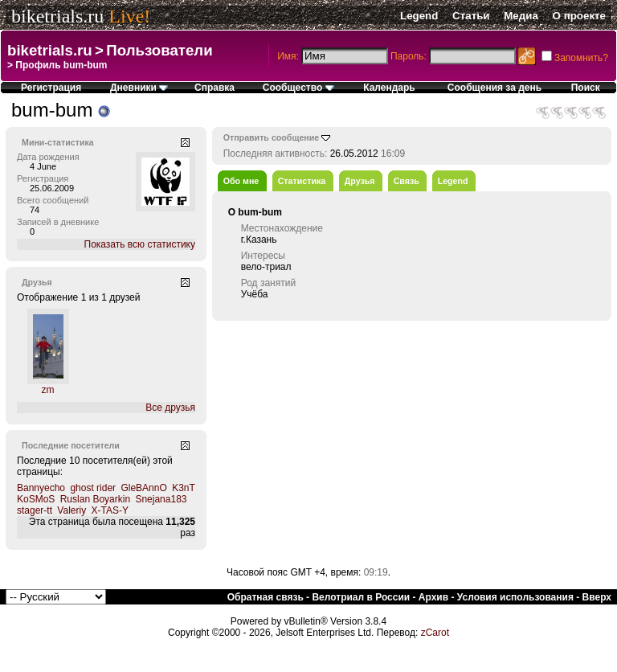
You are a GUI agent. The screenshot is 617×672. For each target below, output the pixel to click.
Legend (419, 16)
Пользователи (159, 50)
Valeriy (72, 510)
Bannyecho (41, 488)
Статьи (471, 16)
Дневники (139, 88)
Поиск (586, 88)
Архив (433, 597)
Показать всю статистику (140, 244)
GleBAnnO (143, 488)
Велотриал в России (361, 597)
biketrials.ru (57, 16)
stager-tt (35, 510)
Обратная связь (266, 597)
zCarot (435, 633)
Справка (215, 88)
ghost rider (93, 488)
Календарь (389, 88)
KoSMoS (36, 499)
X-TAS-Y (110, 510)
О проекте (579, 16)
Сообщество (298, 88)
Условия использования (515, 597)
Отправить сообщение (272, 137)
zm (48, 390)
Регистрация (51, 88)
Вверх (597, 597)
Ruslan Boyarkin (95, 499)
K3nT (183, 488)
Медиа (521, 16)
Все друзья (170, 408)
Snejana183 (161, 499)
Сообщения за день (494, 88)
